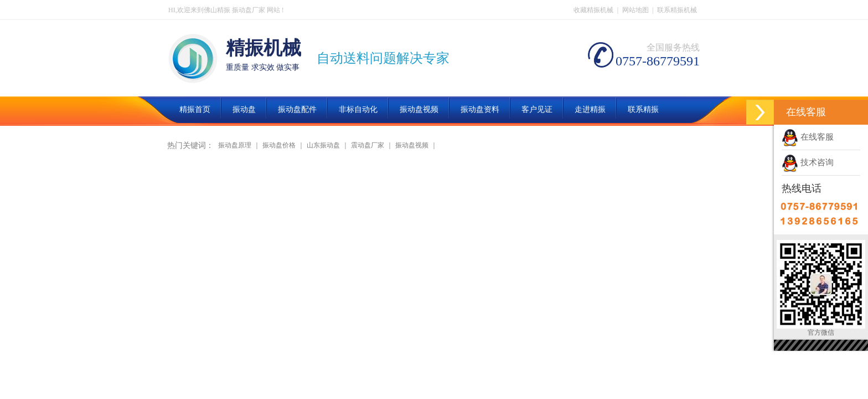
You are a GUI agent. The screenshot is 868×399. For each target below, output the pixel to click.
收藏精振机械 (593, 10)
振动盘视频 (412, 145)
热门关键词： (190, 145)
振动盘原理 (235, 145)
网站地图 (635, 10)
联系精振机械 (677, 10)
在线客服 (808, 137)
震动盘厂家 (368, 145)
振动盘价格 (279, 145)
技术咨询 (808, 162)
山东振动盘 (323, 145)
